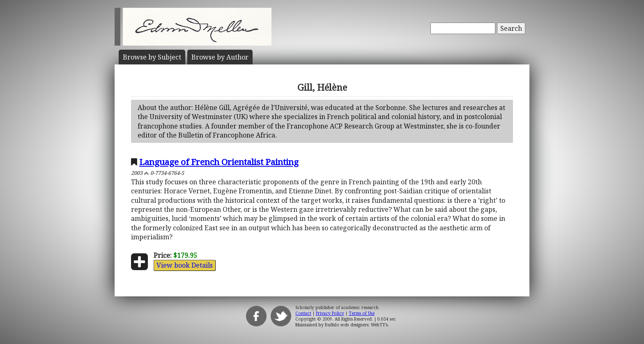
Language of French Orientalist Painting (219, 162)
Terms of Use (362, 313)
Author (220, 57)
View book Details (185, 265)
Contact (303, 313)
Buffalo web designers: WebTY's (356, 325)
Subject (152, 57)
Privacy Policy (330, 313)
